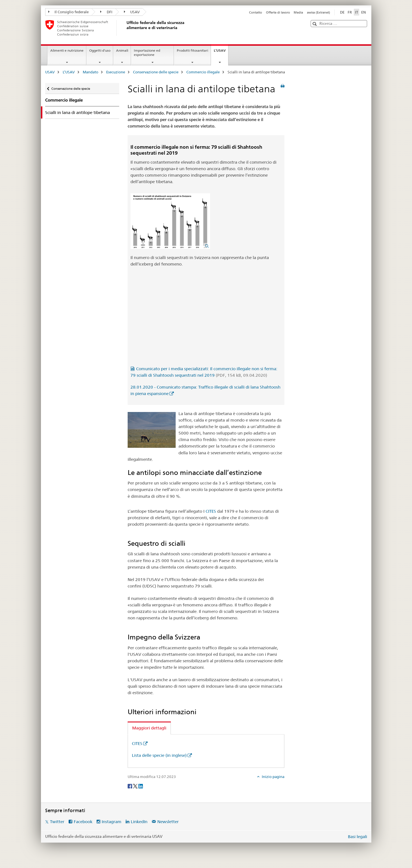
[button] (315, 24)
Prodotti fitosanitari (192, 50)
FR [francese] (350, 12)
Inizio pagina (273, 777)
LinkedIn (139, 822)
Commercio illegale (203, 72)
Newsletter (168, 822)
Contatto (256, 12)
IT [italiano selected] (357, 12)
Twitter (57, 822)
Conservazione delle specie (156, 72)
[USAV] (126, 28)
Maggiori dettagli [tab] (149, 728)
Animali (122, 50)
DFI (106, 12)
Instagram (112, 822)
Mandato (91, 72)
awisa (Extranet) (319, 12)
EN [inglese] (364, 12)
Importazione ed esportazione (147, 52)
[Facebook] (130, 786)
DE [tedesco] (342, 12)
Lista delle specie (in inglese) (159, 755)
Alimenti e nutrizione (67, 50)
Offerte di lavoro (278, 12)
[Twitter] (136, 786)
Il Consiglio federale (69, 12)
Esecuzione (116, 72)
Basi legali (357, 837)
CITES (211, 511)
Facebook (83, 822)
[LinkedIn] (141, 786)
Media (298, 12)
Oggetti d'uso (100, 50)
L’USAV (221, 52)
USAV (132, 12)
